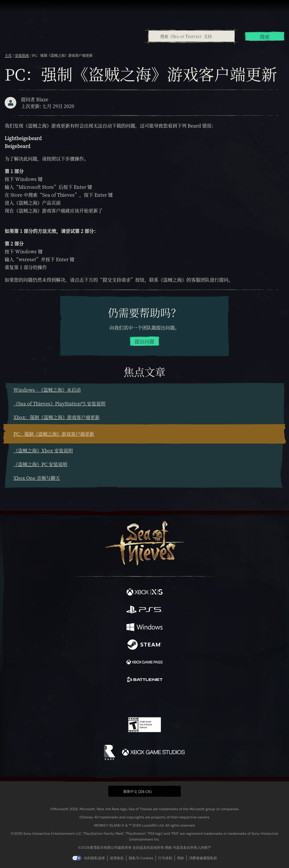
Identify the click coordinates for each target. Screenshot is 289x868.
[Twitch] (127, 700)
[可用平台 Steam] (144, 645)
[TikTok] (173, 700)
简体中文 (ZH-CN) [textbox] (138, 791)
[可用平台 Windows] (144, 628)
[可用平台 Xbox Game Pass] (144, 663)
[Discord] (161, 700)
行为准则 (165, 858)
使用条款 (117, 858)
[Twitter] (114, 700)
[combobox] (191, 36)
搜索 (265, 37)
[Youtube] (144, 700)
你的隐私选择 (94, 858)
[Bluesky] (185, 700)
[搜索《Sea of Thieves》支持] (192, 36)
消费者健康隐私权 (203, 858)
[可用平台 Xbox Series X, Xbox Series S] (144, 593)
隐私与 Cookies (141, 858)
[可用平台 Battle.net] (144, 680)
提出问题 (144, 341)
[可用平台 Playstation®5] (144, 610)
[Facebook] (103, 700)
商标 (181, 858)
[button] (144, 791)
